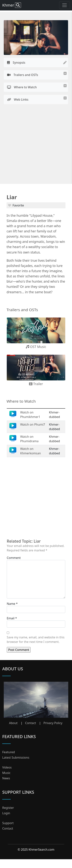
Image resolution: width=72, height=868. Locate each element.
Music (6, 773)
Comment (14, 558)
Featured (9, 752)
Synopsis (16, 63)
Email (11, 618)
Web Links (18, 99)
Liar (12, 197)
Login (6, 813)
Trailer (36, 384)
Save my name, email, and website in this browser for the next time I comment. (36, 640)
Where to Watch (22, 87)
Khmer (12, 5)
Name (11, 604)
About (13, 723)
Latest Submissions (16, 757)
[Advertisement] (35, 145)
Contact (31, 723)
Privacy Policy (53, 723)
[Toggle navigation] (64, 5)
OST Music (36, 347)
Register (8, 808)
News (6, 778)
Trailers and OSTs (23, 75)
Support (8, 823)
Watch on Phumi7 (33, 424)
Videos (7, 767)
